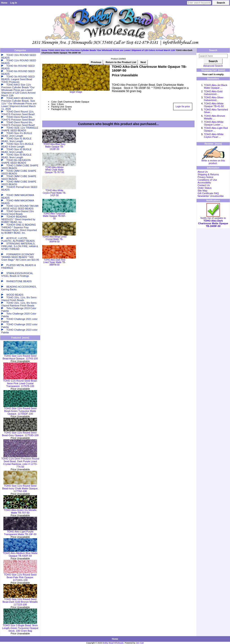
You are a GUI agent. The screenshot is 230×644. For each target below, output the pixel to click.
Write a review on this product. (213, 161)
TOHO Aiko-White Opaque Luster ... (214, 123)
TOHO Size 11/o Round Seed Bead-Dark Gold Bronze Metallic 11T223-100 (20, 601)
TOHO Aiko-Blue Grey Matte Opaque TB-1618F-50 (54, 147)
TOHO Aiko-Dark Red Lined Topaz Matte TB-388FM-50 (54, 262)
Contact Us (203, 185)
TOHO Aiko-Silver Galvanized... (214, 99)
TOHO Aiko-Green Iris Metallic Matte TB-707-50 (20, 510)
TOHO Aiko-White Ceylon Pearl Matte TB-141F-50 (54, 193)
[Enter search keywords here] (199, 3)
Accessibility (204, 182)
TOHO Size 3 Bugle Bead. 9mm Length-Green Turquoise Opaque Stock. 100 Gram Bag (20, 627)
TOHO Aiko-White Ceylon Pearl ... (214, 136)
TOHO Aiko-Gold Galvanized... (213, 93)
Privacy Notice (205, 177)
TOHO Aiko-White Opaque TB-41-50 (214, 105)
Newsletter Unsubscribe (210, 196)
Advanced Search (213, 66)
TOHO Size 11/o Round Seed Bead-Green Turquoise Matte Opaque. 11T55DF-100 (20, 410)
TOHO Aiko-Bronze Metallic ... (215, 117)
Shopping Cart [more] (213, 70)
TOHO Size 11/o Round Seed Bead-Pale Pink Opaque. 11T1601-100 (20, 576)
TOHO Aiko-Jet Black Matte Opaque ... (216, 86)
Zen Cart (140, 643)
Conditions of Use (207, 180)
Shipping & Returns (208, 174)
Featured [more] (20, 338)
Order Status (204, 188)
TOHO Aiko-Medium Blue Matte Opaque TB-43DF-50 (20, 553)
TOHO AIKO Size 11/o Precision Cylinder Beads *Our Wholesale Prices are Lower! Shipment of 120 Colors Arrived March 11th (112, 50)
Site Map (202, 191)
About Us (202, 172)
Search (213, 50)
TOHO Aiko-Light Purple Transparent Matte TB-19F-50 (20, 532)
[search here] (213, 56)
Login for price (183, 107)
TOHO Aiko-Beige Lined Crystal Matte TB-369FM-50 (54, 239)
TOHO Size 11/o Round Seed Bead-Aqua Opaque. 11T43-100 (20, 356)
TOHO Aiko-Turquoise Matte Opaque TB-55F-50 (54, 216)
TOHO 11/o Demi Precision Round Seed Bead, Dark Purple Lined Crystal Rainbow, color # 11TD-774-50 (20, 462)
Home (4, 3)
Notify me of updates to (213, 221)
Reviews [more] (213, 144)
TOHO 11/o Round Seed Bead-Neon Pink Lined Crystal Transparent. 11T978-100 (20, 382)
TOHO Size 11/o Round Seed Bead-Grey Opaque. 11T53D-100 (20, 433)
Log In (14, 3)
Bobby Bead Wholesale (113, 643)
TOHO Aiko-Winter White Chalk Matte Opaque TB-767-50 (54, 170)
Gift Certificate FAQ (208, 193)
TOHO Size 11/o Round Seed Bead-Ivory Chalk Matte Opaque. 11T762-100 (20, 487)
